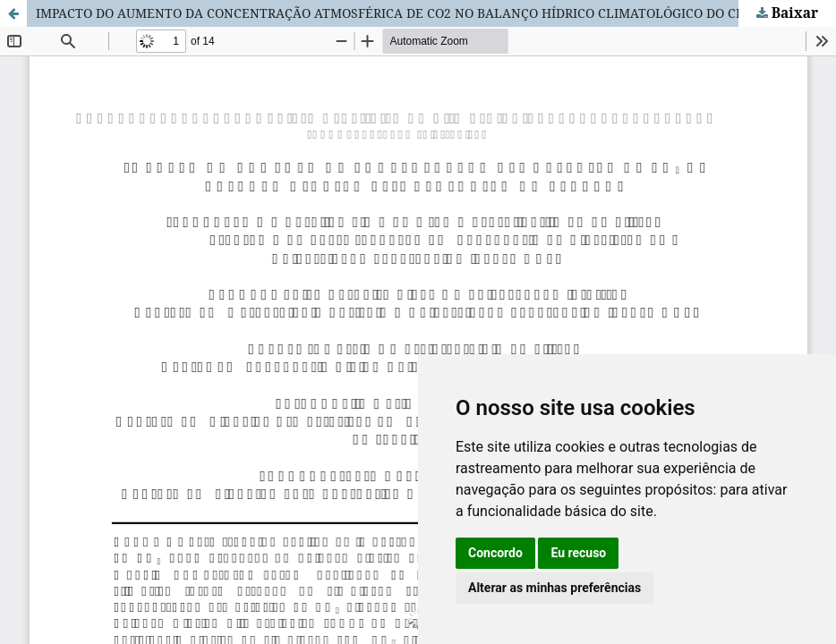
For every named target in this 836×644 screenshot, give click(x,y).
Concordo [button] (495, 553)
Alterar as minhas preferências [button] (554, 588)
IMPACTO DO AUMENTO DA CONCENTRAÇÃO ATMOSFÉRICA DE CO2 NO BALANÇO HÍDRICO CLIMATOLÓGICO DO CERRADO (411, 13)
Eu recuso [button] (578, 553)
